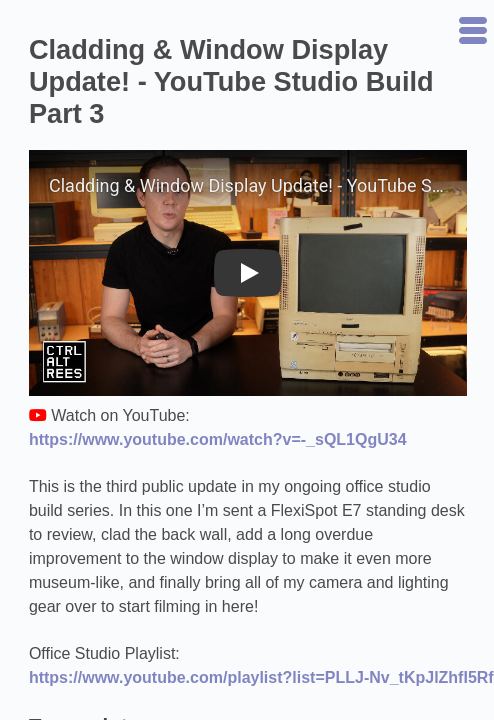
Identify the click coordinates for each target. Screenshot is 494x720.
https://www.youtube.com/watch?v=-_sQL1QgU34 (218, 439)
